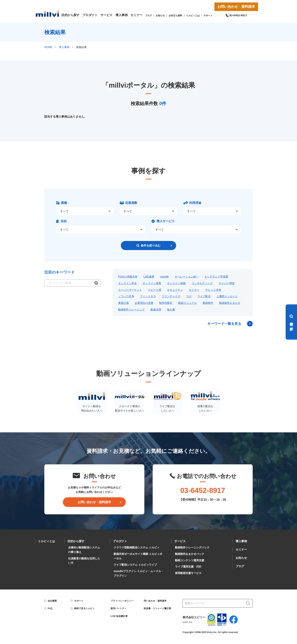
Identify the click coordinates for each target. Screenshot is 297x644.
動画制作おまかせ (230, 303)
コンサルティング (202, 283)
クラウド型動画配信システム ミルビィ (137, 547)
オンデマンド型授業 (216, 277)
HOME (48, 47)
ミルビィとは (193, 16)
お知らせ (160, 16)
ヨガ (189, 296)
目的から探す (70, 15)
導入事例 (122, 15)
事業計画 (123, 303)
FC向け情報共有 (128, 277)
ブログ (148, 16)
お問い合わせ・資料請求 (236, 7)
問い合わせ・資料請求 (155, 601)
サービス (106, 15)
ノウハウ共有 (126, 296)
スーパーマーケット (130, 290)
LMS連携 (149, 277)
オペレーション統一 (187, 277)
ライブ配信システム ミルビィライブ (135, 565)
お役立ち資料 (175, 16)
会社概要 (52, 601)
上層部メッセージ (227, 296)
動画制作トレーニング (131, 310)
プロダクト (90, 15)
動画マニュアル (188, 303)
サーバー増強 (227, 283)
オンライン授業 (152, 283)
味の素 (171, 310)
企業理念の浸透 (144, 303)
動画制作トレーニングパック (192, 547)
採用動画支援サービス (188, 573)
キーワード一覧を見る (224, 324)
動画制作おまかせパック (190, 554)
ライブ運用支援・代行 (188, 567)
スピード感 (155, 290)
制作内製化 (166, 303)
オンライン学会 (127, 283)
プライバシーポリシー (122, 601)
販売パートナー (119, 608)
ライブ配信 (204, 296)
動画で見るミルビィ (84, 608)
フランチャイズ (171, 296)
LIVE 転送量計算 (119, 616)
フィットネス (148, 296)
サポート (208, 16)
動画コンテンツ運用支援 (190, 560)
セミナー (137, 15)
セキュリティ (175, 290)
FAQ (50, 608)
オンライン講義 (176, 283)
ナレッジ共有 (213, 290)
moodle (164, 277)
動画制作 (208, 303)
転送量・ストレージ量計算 (157, 608)
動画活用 (156, 310)
